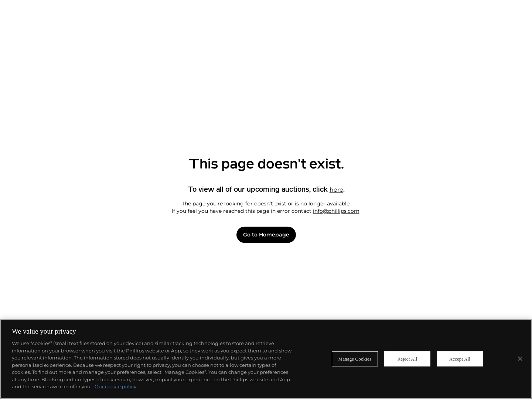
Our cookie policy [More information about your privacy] (115, 386)
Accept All (460, 359)
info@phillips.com (336, 211)
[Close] (520, 359)
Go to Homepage (266, 235)
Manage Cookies (355, 359)
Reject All (407, 359)
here (336, 190)
